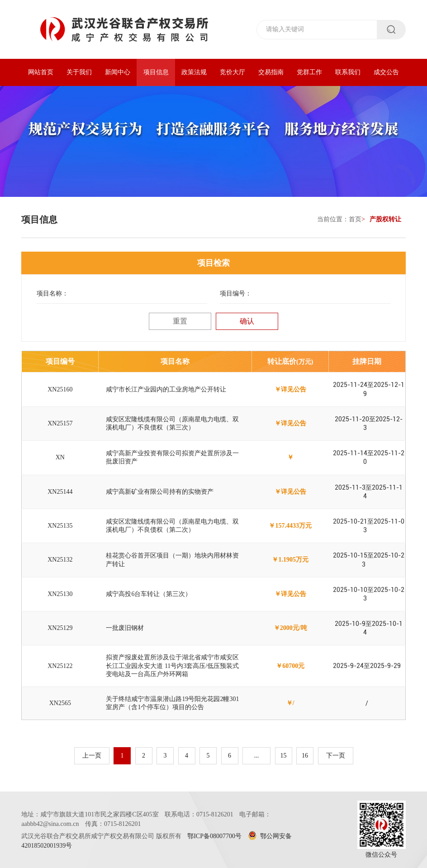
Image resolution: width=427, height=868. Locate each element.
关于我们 (79, 72)
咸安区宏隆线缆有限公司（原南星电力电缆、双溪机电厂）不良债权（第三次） (172, 423)
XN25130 (60, 594)
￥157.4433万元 (290, 526)
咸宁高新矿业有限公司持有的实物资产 (160, 492)
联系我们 (348, 72)
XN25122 (60, 666)
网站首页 (41, 72)
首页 (355, 219)
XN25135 (60, 526)
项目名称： (52, 293)
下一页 (336, 756)
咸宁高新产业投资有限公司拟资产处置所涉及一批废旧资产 (172, 457)
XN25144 (60, 492)
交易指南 (271, 72)
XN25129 (60, 628)
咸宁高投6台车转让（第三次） (149, 594)
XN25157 (60, 423)
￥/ (290, 703)
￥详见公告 (290, 389)
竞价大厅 (232, 72)
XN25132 (60, 560)
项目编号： (236, 293)
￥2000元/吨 (290, 628)
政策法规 (194, 72)
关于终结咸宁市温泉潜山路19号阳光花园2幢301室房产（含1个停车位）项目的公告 (172, 703)
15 (284, 756)
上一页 (92, 756)
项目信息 (156, 72)
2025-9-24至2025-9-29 (367, 666)
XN (60, 457)
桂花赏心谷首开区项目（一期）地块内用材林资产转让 (172, 560)
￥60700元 (290, 666)
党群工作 (309, 72)
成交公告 (386, 72)
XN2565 (60, 703)
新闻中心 (118, 72)
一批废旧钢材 (125, 628)
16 (305, 756)
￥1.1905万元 (290, 560)
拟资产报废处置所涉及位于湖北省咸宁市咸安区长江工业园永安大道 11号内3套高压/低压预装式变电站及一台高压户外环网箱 (172, 665)
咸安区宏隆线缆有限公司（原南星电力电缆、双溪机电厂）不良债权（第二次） (172, 526)
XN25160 (60, 389)
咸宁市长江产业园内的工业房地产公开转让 (166, 389)
